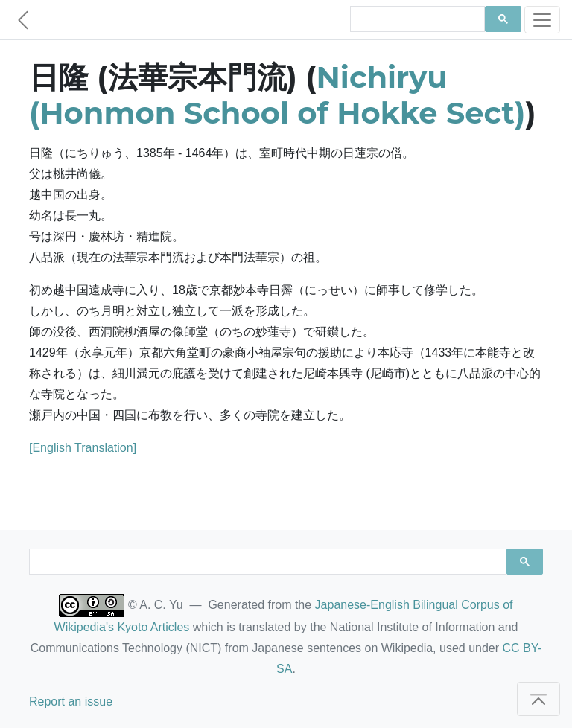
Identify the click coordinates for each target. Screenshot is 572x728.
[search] (416, 19)
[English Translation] (83, 448)
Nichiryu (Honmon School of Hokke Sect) (277, 95)
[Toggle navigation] (542, 20)
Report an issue (71, 702)
